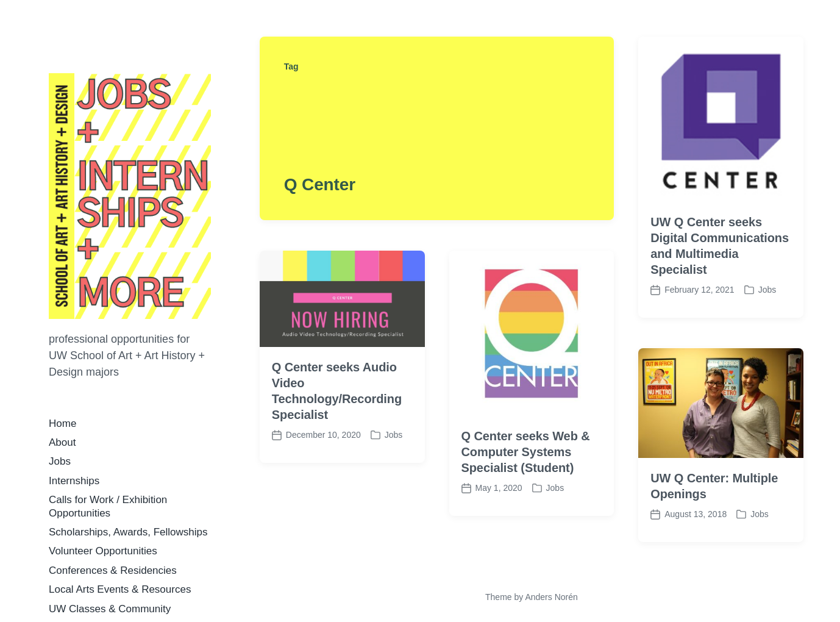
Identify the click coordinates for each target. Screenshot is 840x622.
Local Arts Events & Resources (120, 589)
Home (62, 424)
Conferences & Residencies (113, 570)
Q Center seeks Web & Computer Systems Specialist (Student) (526, 452)
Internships (74, 481)
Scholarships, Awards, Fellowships (128, 532)
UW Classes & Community (110, 609)
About (62, 442)
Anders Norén (551, 597)
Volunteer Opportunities (103, 551)
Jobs (60, 461)
